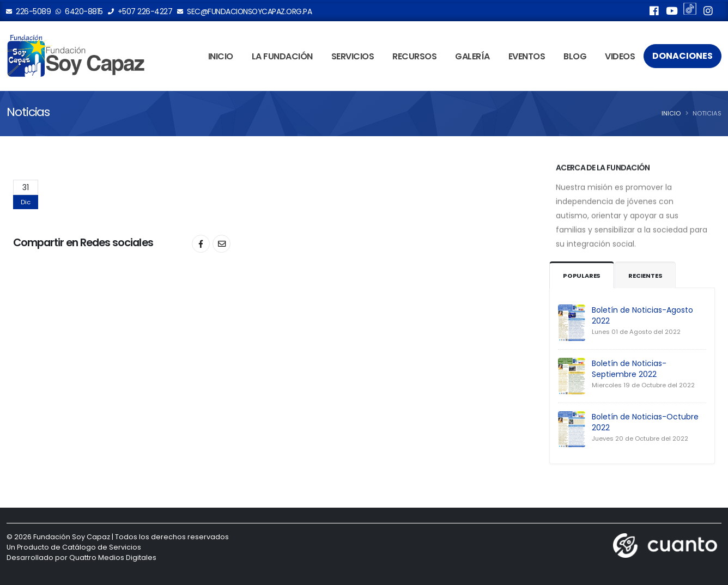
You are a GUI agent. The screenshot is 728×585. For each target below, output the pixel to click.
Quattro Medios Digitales (113, 557)
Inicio (221, 56)
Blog (575, 56)
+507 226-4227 (141, 11)
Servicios (353, 56)
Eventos (527, 56)
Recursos (414, 56)
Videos (620, 56)
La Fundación (282, 56)
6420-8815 (80, 11)
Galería (472, 56)
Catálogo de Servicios (102, 547)
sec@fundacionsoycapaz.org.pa (245, 11)
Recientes (645, 276)
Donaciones (682, 56)
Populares (582, 276)
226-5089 (29, 11)
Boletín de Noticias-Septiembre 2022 (629, 369)
